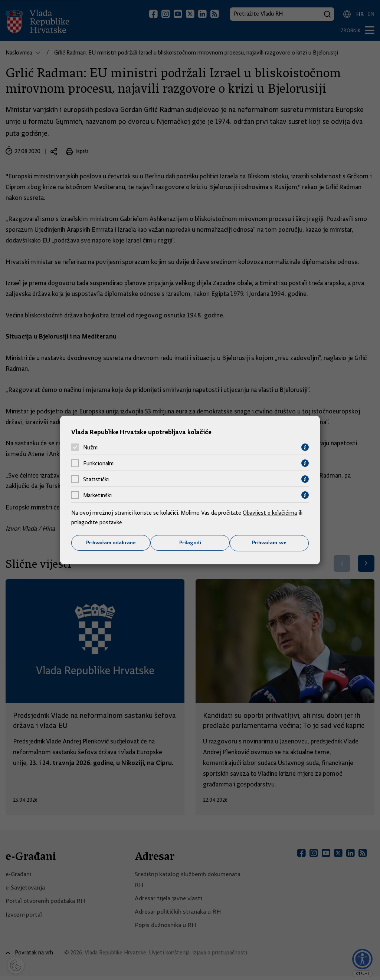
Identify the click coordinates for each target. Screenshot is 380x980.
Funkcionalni (98, 463)
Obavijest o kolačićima (271, 513)
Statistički (96, 479)
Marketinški (97, 495)
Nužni (90, 447)
